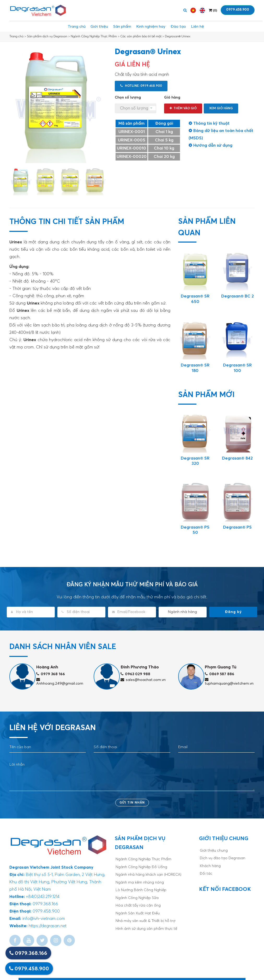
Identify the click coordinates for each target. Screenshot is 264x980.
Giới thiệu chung (214, 851)
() (213, 10)
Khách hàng (210, 866)
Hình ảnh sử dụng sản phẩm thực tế (146, 929)
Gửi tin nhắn (132, 803)
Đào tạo (184, 26)
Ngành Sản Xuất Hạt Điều (138, 913)
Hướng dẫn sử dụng (211, 145)
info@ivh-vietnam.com (44, 919)
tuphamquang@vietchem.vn (229, 682)
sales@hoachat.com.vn (143, 680)
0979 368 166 (51, 674)
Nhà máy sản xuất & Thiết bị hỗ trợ (145, 921)
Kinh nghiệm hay (153, 26)
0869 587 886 (220, 674)
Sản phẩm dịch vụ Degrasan (47, 37)
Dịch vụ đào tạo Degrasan (223, 858)
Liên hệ (207, 26)
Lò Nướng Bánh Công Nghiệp (141, 890)
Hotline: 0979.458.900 (141, 86)
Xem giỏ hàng (221, 108)
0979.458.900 (238, 10)
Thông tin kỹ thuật (209, 123)
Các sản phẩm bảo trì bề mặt (141, 37)
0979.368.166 (29, 953)
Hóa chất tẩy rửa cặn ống (138, 906)
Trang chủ (67, 26)
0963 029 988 (135, 674)
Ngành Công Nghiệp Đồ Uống (141, 867)
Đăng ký (233, 612)
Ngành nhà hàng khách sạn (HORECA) (148, 875)
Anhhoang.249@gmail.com (60, 682)
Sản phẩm (120, 26)
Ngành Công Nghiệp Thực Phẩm (94, 37)
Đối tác (206, 874)
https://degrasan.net (48, 926)
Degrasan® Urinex (178, 37)
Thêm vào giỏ (183, 108)
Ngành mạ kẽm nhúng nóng (140, 882)
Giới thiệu (94, 26)
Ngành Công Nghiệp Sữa (137, 898)
